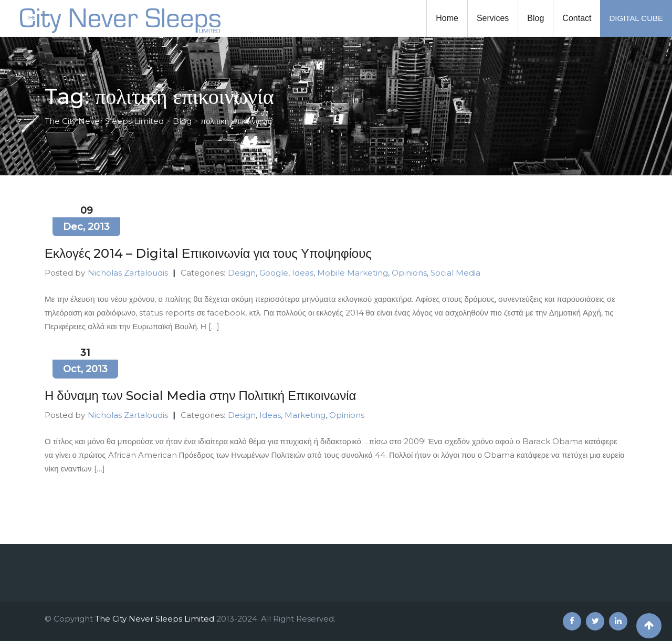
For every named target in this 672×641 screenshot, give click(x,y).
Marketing (305, 415)
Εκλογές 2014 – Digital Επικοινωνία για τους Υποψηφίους (208, 253)
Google (274, 273)
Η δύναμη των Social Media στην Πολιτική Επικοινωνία (200, 396)
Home (447, 18)
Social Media (455, 273)
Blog (535, 18)
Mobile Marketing (353, 273)
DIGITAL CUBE (636, 18)
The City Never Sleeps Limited (155, 619)
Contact (577, 18)
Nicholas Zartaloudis (128, 273)
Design (242, 273)
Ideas (303, 273)
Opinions (409, 273)
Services (493, 18)
